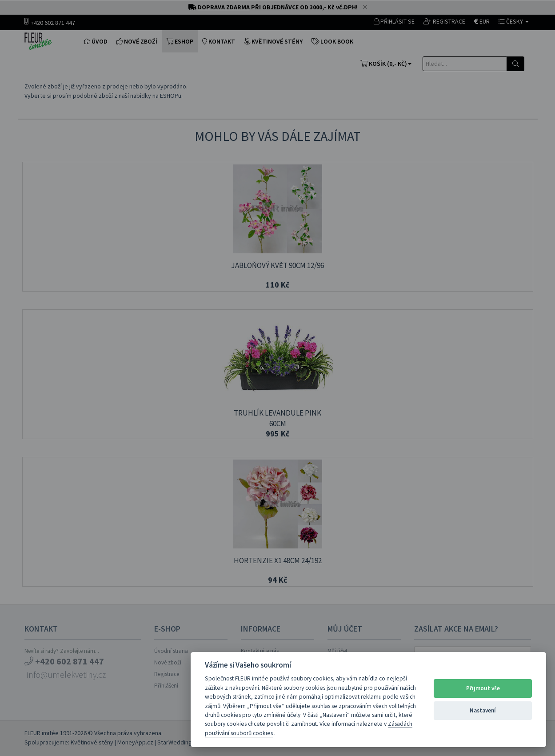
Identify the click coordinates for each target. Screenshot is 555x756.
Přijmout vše (483, 688)
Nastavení (483, 710)
